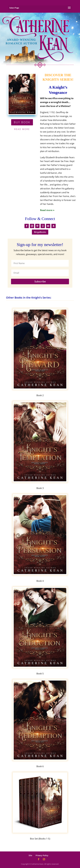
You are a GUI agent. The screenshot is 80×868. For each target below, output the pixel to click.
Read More (22, 129)
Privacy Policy (42, 855)
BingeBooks (40, 232)
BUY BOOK (22, 122)
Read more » (47, 210)
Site (30, 855)
